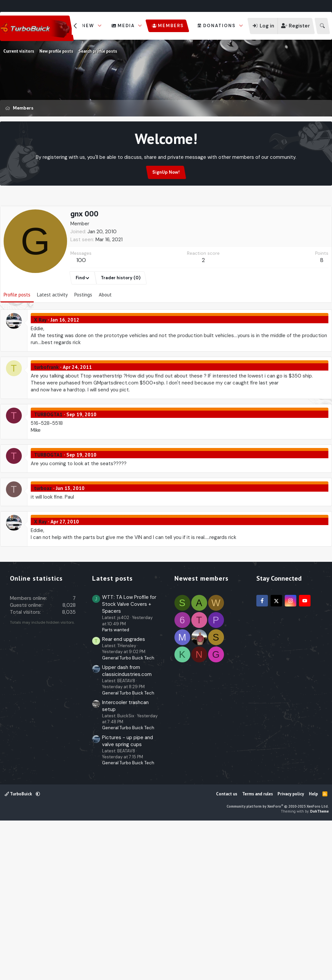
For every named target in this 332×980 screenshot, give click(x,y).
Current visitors (19, 51)
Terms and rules (258, 950)
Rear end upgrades (124, 795)
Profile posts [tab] (17, 326)
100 (81, 292)
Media (126, 26)
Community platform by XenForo (278, 962)
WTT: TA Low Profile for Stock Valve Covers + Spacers (129, 760)
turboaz (43, 520)
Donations (219, 26)
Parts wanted (116, 786)
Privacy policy (291, 950)
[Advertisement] (166, 221)
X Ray (40, 352)
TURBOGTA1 (48, 446)
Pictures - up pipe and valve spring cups (128, 897)
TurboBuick (19, 950)
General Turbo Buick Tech (128, 814)
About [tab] (105, 326)
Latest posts (112, 735)
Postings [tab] (83, 326)
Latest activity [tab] (52, 326)
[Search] (322, 26)
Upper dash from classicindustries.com (127, 827)
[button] (100, 26)
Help (313, 950)
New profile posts (56, 51)
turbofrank (46, 399)
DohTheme (319, 967)
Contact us (227, 950)
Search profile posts (98, 51)
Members (171, 26)
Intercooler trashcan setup (125, 862)
